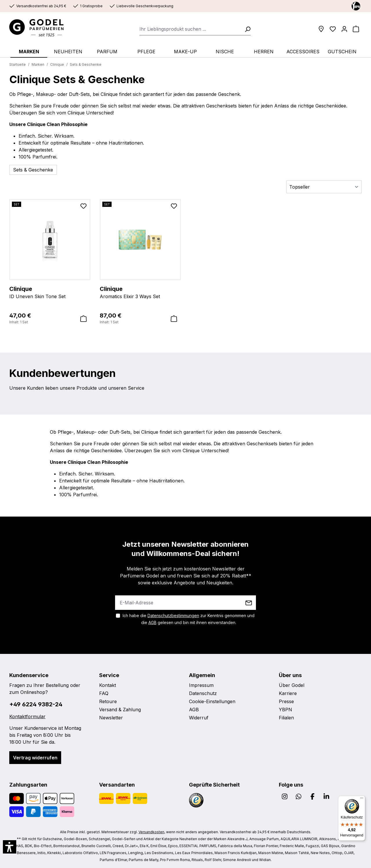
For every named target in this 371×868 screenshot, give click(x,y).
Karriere (288, 693)
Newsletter (111, 718)
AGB (152, 622)
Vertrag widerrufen (35, 758)
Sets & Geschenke (33, 170)
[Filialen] (321, 29)
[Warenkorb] (356, 29)
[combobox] (190, 29)
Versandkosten (151, 832)
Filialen (286, 718)
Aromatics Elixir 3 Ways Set (140, 292)
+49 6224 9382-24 (36, 704)
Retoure (108, 701)
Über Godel (292, 685)
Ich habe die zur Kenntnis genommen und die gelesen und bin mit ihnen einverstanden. (189, 619)
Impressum (201, 685)
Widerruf (199, 718)
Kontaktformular (27, 716)
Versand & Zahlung (120, 710)
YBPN (285, 710)
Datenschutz (203, 693)
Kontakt (108, 685)
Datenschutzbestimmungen (173, 616)
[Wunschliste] (333, 29)
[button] (10, 847)
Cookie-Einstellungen (212, 701)
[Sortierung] (324, 187)
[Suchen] (246, 29)
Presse (286, 701)
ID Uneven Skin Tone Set (50, 292)
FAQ (104, 693)
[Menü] (362, 799)
